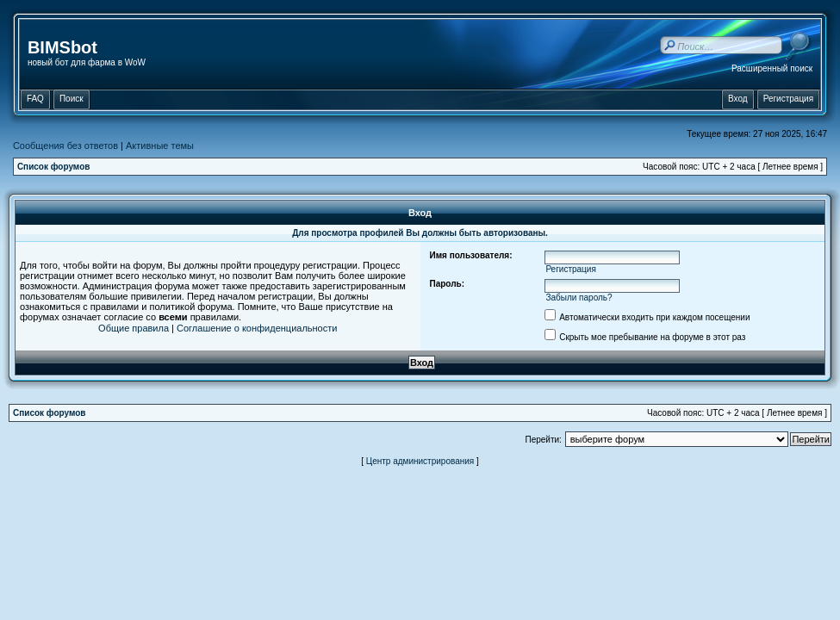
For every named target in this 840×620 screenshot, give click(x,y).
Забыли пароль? (579, 298)
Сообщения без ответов (65, 146)
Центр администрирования (420, 461)
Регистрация (570, 269)
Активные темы (160, 146)
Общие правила (134, 328)
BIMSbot (62, 47)
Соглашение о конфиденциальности (257, 328)
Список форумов (54, 167)
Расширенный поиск (772, 68)
